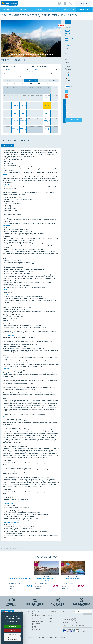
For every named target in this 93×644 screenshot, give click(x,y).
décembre (54, 80)
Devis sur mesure (84, 10)
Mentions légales (32, 638)
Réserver (78, 59)
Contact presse (36, 626)
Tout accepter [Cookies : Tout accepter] (12, 626)
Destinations (9, 10)
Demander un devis (77, 55)
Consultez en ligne (78, 623)
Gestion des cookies (60, 638)
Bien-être (50, 619)
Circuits (50, 617)
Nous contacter (36, 629)
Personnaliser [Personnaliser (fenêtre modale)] (12, 634)
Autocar (50, 622)
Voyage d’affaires (69, 10)
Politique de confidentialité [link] (12, 639)
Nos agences (36, 614)
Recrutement (36, 628)
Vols (49, 623)
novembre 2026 (31, 80)
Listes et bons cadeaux (38, 622)
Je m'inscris (87, 614)
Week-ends (51, 615)
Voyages (24, 10)
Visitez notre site (82, 625)
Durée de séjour (40, 66)
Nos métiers (54, 10)
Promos (39, 10)
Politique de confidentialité (47, 638)
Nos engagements (37, 625)
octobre (8, 80)
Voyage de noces (37, 620)
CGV (39, 638)
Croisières (50, 620)
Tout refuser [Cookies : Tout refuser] (12, 630)
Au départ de (70, 46)
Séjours (50, 614)
